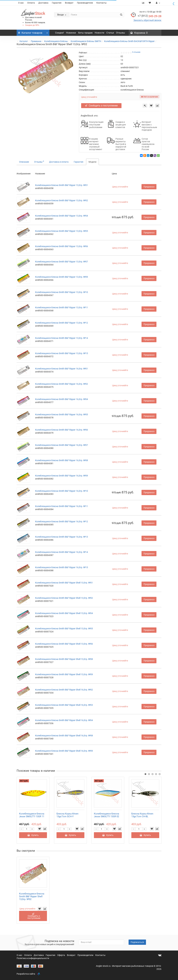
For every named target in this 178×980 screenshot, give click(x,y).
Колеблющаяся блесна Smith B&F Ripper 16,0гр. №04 (62, 399)
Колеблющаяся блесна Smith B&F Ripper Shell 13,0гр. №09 (64, 674)
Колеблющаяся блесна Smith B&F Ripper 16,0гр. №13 (62, 537)
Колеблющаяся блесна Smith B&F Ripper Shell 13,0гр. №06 (64, 644)
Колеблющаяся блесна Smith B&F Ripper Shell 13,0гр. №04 (64, 613)
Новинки (71, 33)
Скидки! (60, 33)
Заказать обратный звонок (147, 20)
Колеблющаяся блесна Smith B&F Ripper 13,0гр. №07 (62, 262)
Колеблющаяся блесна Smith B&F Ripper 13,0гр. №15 (62, 353)
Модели (92, 162)
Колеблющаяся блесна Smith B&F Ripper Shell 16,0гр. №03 (64, 705)
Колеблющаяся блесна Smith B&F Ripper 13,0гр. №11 (62, 307)
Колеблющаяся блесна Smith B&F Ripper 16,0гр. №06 (62, 430)
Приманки (36, 41)
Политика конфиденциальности (33, 958)
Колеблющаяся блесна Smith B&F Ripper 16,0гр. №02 (62, 384)
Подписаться (137, 942)
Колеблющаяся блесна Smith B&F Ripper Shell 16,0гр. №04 (64, 720)
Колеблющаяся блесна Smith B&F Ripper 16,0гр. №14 (62, 552)
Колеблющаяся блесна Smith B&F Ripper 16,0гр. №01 (62, 369)
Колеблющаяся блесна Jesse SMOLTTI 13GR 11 (32, 815)
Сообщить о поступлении (102, 106)
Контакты (101, 3)
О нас (21, 3)
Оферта (61, 955)
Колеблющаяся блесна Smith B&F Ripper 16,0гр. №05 (62, 414)
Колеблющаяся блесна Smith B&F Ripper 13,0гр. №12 (62, 323)
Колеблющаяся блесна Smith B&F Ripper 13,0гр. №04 (62, 216)
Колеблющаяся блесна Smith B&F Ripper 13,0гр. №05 (62, 231)
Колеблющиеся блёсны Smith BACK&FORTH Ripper (129, 41)
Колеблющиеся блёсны (56, 41)
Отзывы (121, 33)
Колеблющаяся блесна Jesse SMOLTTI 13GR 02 (106, 815)
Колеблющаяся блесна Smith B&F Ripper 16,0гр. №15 (62, 567)
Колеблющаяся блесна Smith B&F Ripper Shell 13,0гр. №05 (64, 629)
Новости (99, 33)
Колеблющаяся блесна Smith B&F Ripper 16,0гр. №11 (62, 506)
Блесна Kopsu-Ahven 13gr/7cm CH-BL (142, 815)
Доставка (43, 3)
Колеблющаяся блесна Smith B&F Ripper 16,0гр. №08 (62, 460)
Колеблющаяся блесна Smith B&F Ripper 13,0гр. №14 (62, 338)
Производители (85, 3)
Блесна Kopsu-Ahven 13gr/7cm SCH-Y (67, 815)
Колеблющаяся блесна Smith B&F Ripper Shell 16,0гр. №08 (64, 736)
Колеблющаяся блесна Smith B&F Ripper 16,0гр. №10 (62, 491)
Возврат (69, 3)
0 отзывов (136, 52)
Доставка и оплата (59, 162)
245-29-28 (150, 16)
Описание (24, 162)
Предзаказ (149, 187)
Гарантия (57, 3)
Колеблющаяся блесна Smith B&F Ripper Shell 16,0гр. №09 (64, 751)
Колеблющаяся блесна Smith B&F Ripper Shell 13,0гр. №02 (64, 598)
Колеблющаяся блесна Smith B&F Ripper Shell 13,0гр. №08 (64, 659)
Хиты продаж (85, 33)
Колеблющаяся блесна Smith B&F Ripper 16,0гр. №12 (62, 522)
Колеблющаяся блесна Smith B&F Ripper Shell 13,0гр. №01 (64, 583)
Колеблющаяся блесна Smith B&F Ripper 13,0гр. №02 (62, 200)
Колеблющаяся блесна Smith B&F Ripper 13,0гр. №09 (62, 277)
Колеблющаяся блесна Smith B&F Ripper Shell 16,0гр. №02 (64, 690)
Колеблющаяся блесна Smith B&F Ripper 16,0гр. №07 (62, 445)
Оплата (31, 3)
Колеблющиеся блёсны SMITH (86, 41)
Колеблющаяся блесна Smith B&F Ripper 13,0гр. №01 (62, 185)
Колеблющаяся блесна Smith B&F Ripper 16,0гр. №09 (62, 476)
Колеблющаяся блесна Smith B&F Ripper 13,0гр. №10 (62, 292)
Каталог (24, 41)
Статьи (110, 33)
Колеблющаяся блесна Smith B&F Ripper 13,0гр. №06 (62, 246)
